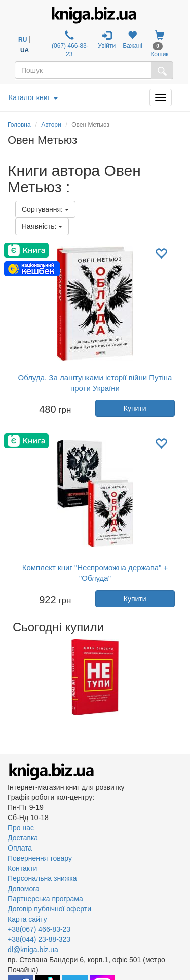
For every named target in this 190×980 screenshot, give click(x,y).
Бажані (132, 40)
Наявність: (42, 226)
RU (23, 40)
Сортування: (45, 209)
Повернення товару (40, 858)
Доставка (23, 838)
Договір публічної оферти (49, 909)
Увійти (107, 40)
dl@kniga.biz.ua (33, 950)
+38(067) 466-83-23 (39, 929)
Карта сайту (27, 919)
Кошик (159, 44)
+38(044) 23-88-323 (39, 939)
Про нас (21, 828)
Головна (19, 125)
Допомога (24, 889)
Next (181, 677)
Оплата (20, 848)
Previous (9, 677)
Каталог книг (33, 97)
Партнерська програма (45, 899)
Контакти (22, 868)
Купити (135, 408)
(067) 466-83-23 (69, 44)
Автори (51, 125)
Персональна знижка (42, 878)
